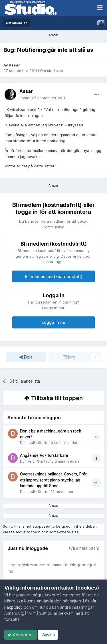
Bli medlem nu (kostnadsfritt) (54, 276)
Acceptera (21, 635)
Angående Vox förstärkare (44, 455)
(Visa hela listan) (84, 548)
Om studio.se (52, 71)
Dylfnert (27, 461)
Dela (26, 357)
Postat (42, 98)
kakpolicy (13, 607)
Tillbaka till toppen (53, 398)
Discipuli (27, 443)
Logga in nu (53, 322)
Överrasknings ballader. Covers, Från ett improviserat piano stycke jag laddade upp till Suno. (54, 480)
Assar (14, 65)
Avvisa (48, 635)
